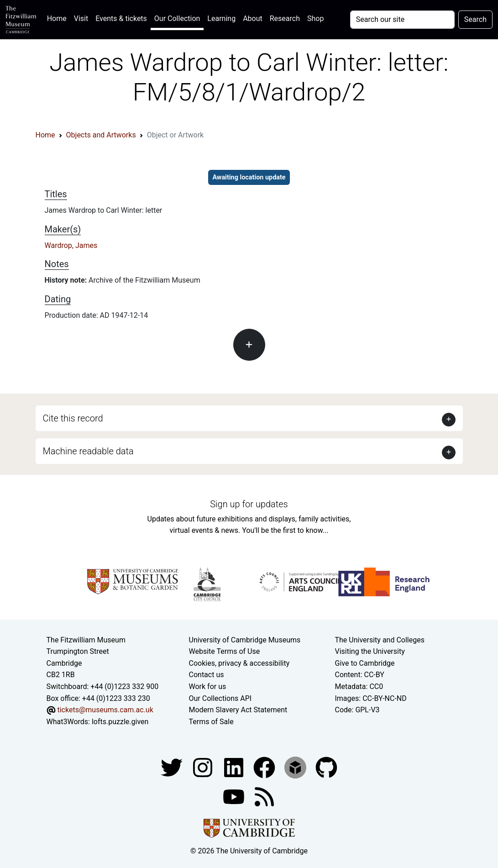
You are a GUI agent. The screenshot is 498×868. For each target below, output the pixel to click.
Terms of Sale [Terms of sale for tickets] (211, 722)
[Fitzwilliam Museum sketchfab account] (296, 767)
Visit (81, 18)
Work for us (208, 687)
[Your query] (402, 20)
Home (59, 18)
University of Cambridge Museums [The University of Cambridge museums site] (245, 640)
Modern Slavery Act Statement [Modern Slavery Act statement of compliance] (238, 710)
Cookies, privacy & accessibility (239, 663)
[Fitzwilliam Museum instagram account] (204, 767)
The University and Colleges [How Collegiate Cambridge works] (379, 640)
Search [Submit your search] (475, 19)
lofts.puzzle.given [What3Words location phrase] (120, 722)
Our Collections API (220, 698)
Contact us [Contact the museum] (207, 675)
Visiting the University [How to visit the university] (370, 651)
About (253, 18)
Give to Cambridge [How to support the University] (364, 663)
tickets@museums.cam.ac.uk (105, 710)
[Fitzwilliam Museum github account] (326, 767)
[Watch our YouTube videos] (235, 797)
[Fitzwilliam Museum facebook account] (235, 767)
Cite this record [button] (73, 418)
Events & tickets (121, 18)
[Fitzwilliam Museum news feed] (264, 797)
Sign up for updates (249, 504)
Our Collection (177, 18)
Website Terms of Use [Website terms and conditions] (225, 651)
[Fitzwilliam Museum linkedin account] (265, 767)
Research (285, 18)
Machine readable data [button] (88, 451)
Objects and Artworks (101, 135)
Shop (315, 18)
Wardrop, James (71, 245)
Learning (221, 18)
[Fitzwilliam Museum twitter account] (173, 767)
